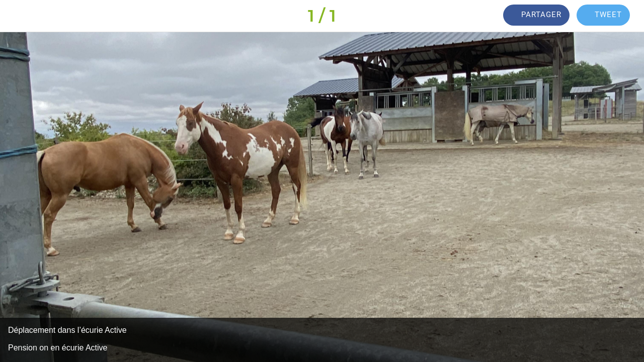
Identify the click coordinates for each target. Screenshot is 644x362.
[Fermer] (16, 16)
